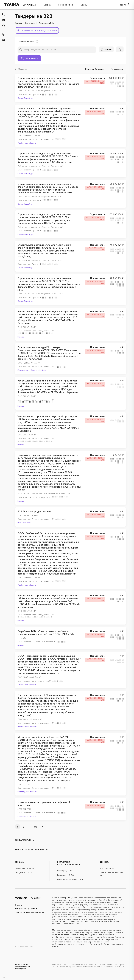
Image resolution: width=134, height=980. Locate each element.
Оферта (19, 905)
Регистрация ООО (66, 875)
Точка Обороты (107, 868)
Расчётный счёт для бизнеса (70, 879)
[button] (37, 30)
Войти (125, 5)
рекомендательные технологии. (89, 939)
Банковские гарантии (25, 868)
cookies (70, 930)
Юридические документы (27, 909)
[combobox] (96, 69)
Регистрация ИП (65, 871)
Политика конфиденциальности (29, 912)
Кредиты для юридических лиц (111, 874)
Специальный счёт (23, 873)
